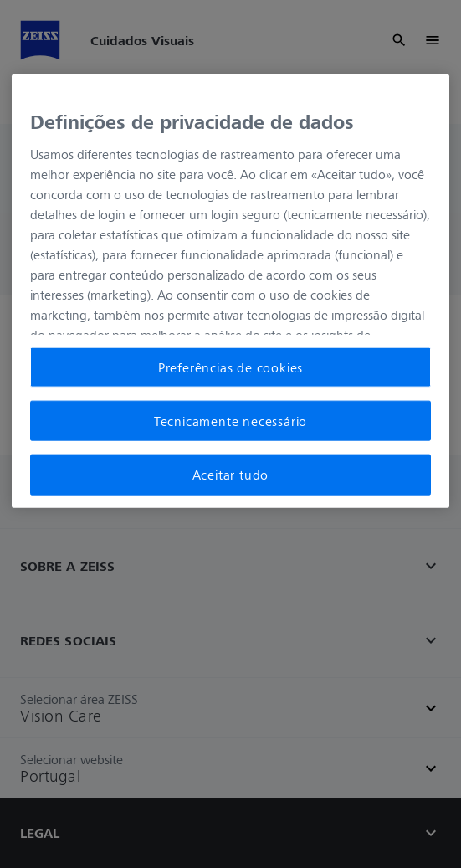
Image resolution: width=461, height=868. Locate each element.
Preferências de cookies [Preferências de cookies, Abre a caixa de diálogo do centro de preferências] (230, 367)
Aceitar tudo (231, 475)
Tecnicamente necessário (230, 421)
